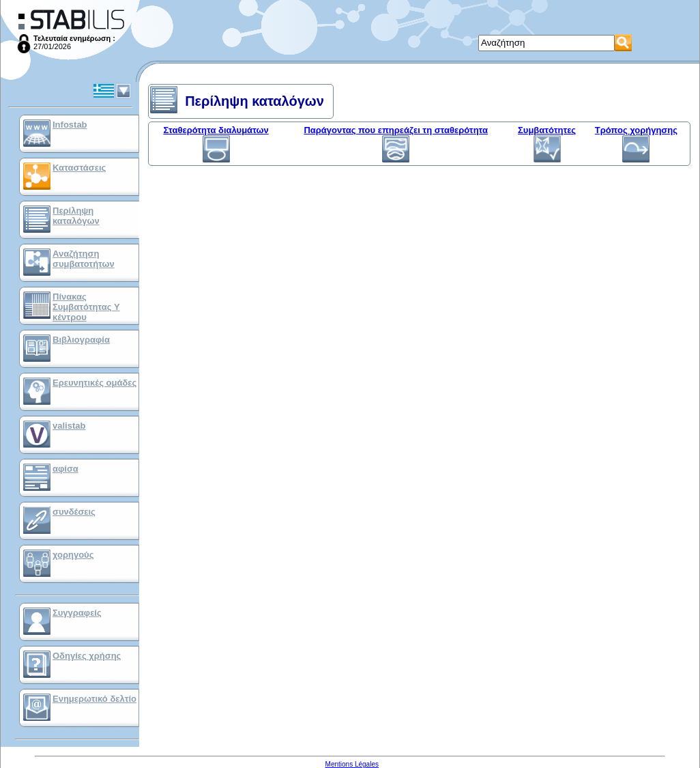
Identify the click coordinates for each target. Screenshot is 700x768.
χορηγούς (73, 555)
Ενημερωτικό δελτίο (94, 699)
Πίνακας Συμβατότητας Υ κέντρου (86, 307)
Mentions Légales (352, 764)
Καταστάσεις (79, 168)
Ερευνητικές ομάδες (94, 383)
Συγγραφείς (77, 613)
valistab (69, 426)
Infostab (70, 125)
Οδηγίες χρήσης (87, 656)
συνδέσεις (74, 512)
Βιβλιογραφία (81, 340)
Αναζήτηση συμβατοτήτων (84, 259)
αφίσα (65, 469)
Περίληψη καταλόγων (76, 216)
